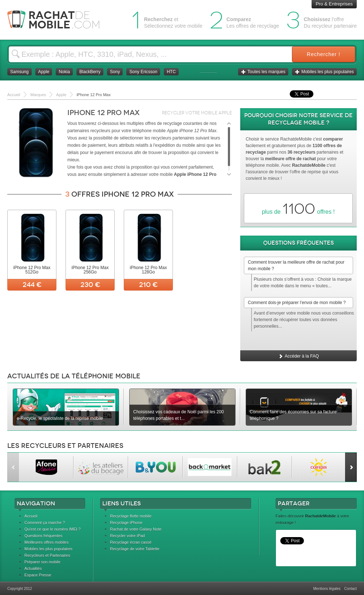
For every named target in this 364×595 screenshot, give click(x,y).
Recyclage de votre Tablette (135, 549)
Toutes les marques (263, 72)
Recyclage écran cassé (131, 542)
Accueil (31, 516)
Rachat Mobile (59, 20)
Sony (115, 72)
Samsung (19, 72)
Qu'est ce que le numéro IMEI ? (52, 529)
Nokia (64, 72)
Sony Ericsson (143, 72)
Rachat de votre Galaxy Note (136, 529)
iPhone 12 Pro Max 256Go (90, 270)
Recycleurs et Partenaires (47, 555)
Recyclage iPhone (126, 523)
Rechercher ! (324, 54)
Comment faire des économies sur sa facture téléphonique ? (293, 415)
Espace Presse (38, 575)
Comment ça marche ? (45, 523)
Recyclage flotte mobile (131, 516)
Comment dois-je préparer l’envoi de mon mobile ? (297, 303)
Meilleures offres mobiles (46, 542)
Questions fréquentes (43, 536)
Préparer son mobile (42, 562)
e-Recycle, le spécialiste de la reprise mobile (60, 418)
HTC (171, 72)
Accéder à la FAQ (298, 356)
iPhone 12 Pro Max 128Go (148, 270)
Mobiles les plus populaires (324, 72)
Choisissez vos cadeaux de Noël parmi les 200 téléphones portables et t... (179, 415)
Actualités (33, 568)
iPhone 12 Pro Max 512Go (32, 270)
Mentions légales (327, 589)
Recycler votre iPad (127, 536)
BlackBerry (90, 72)
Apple (44, 72)
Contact (351, 589)
